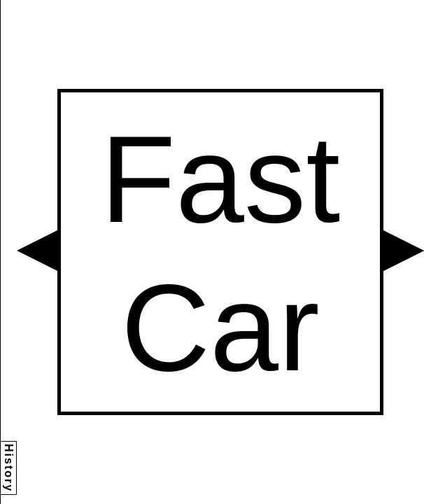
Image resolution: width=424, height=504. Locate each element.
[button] (37, 251)
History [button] (9, 468)
